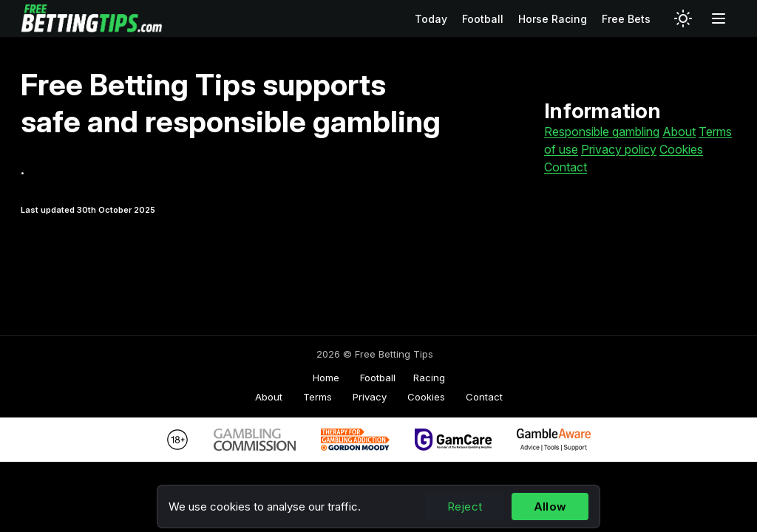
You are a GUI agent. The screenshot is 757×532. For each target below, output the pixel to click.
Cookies (681, 149)
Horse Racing (553, 19)
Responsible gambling (602, 132)
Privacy (370, 397)
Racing (429, 378)
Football (483, 19)
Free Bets (626, 19)
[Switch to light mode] (683, 18)
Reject (465, 507)
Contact (566, 167)
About (679, 132)
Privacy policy (619, 149)
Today (431, 19)
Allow (550, 507)
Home (326, 378)
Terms (318, 397)
